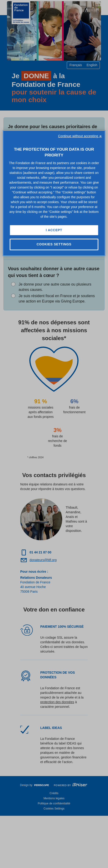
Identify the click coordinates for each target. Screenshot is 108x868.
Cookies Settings (54, 244)
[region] (54, 193)
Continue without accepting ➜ (80, 136)
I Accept (54, 230)
